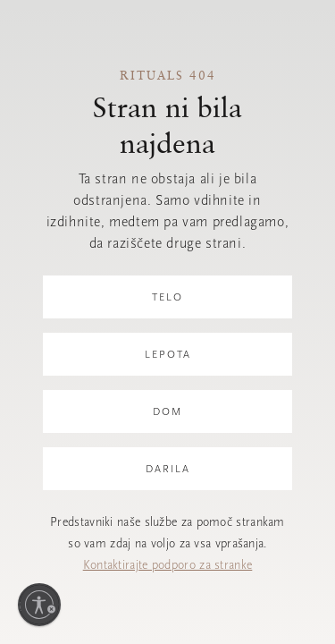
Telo (167, 297)
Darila (168, 469)
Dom (167, 411)
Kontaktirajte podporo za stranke (168, 565)
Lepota (168, 354)
